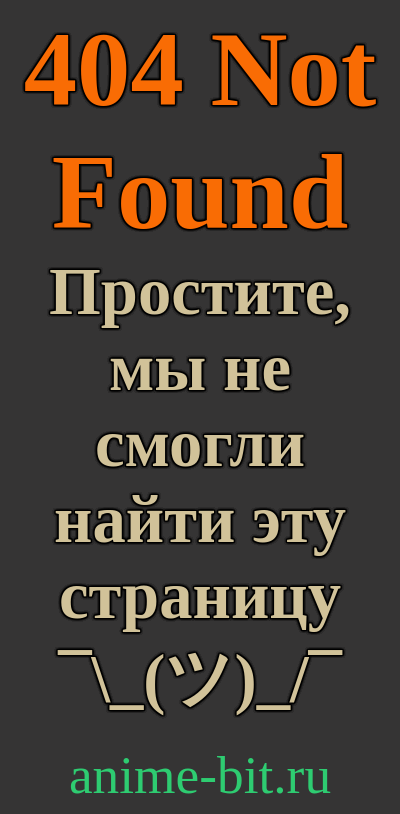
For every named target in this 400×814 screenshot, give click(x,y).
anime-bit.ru (200, 775)
